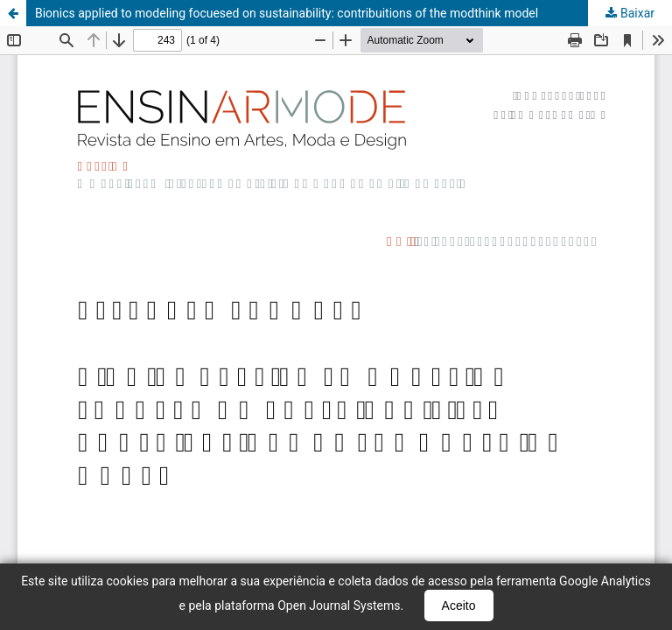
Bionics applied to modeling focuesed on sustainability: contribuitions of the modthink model (287, 13)
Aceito (459, 605)
